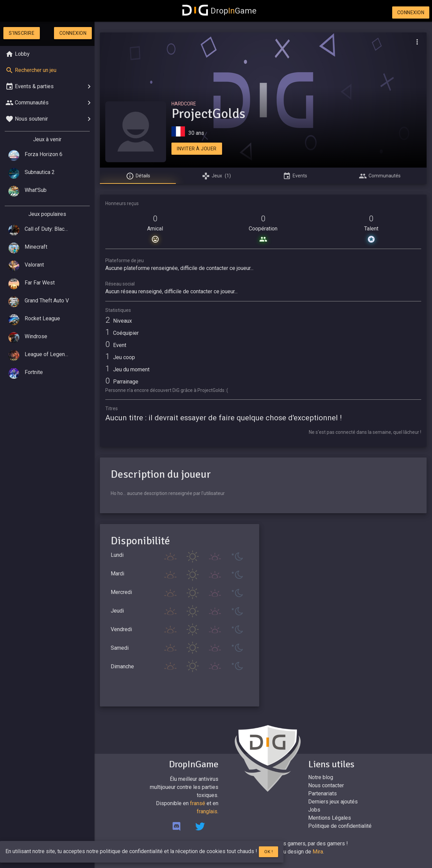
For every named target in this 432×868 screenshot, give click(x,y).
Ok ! (268, 852)
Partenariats (322, 793)
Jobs (314, 810)
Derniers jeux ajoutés (333, 802)
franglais (207, 811)
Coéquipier (122, 333)
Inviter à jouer (197, 149)
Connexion (411, 13)
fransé (198, 803)
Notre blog (321, 777)
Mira (318, 852)
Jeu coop (120, 357)
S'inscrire (22, 33)
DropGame (219, 11)
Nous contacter (326, 785)
